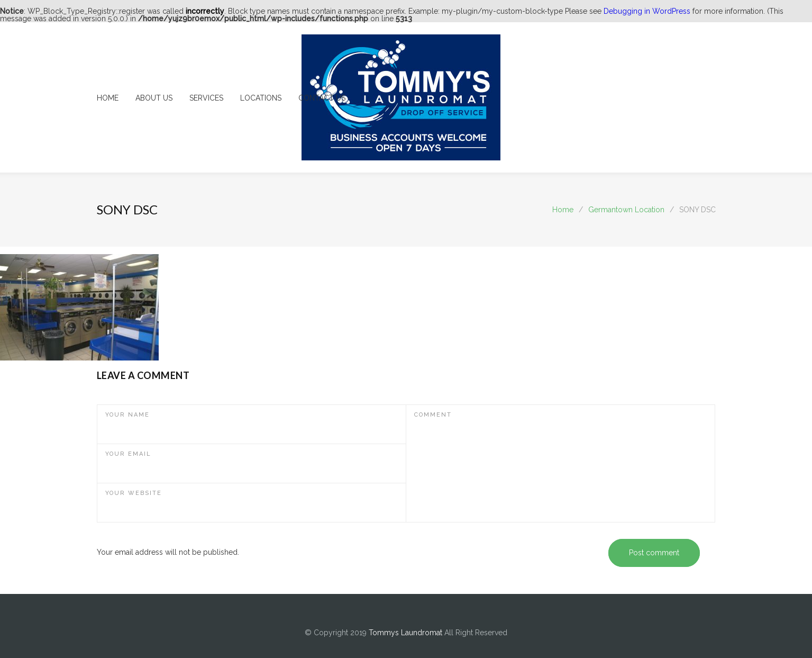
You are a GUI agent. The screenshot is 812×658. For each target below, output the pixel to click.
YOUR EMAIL (128, 454)
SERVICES (206, 98)
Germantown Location (626, 210)
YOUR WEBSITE (134, 493)
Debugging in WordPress (647, 11)
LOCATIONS (261, 98)
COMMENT (433, 415)
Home (563, 210)
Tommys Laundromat (405, 633)
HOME (108, 98)
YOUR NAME (127, 415)
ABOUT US (154, 98)
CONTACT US (322, 98)
